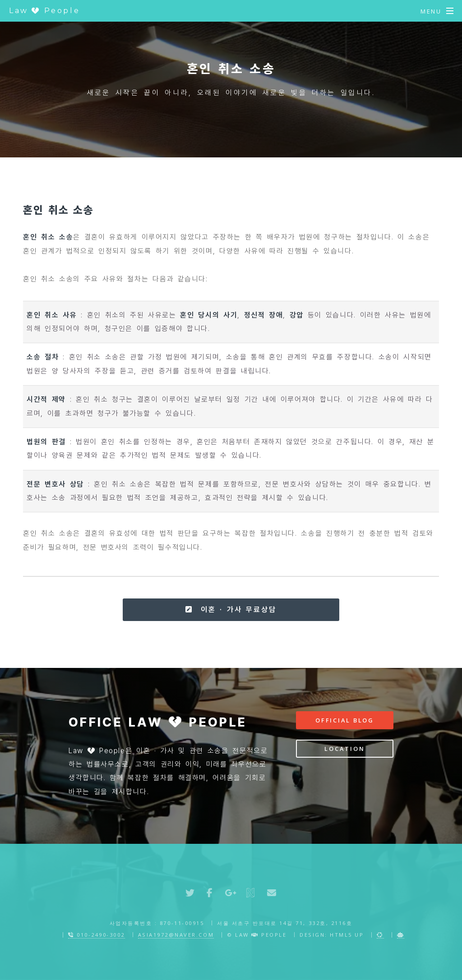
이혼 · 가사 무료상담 (231, 610)
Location (344, 749)
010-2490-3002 (97, 935)
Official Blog (345, 720)
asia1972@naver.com (176, 935)
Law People (44, 11)
